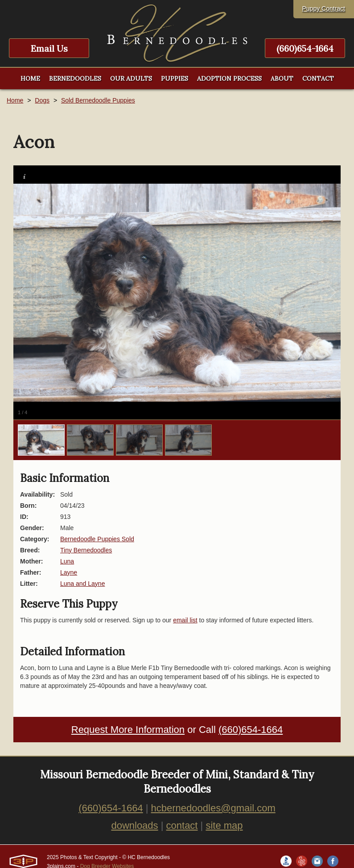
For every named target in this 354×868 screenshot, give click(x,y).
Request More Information (128, 730)
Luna (67, 561)
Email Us (49, 48)
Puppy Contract (324, 8)
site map (224, 825)
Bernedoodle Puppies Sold (97, 539)
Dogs (42, 100)
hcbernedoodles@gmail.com (213, 808)
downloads (134, 825)
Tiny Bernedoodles (86, 550)
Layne (69, 572)
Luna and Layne (82, 584)
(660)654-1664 (305, 48)
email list (185, 620)
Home (15, 100)
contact (182, 825)
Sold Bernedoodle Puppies (98, 100)
